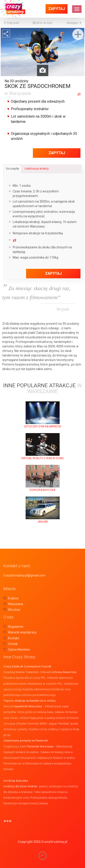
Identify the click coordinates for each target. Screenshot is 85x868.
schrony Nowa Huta (64, 672)
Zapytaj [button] (57, 9)
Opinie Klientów (19, 650)
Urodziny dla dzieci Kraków (20, 786)
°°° (7, 823)
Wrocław (14, 610)
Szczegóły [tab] (12, 169)
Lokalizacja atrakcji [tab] (37, 169)
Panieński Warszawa (40, 747)
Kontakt (13, 638)
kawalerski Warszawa (28, 706)
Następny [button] (74, 23)
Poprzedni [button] (11, 23)
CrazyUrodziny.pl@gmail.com (24, 575)
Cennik (13, 644)
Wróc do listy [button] (42, 23)
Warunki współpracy (22, 632)
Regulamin (16, 627)
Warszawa (16, 604)
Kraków (13, 598)
